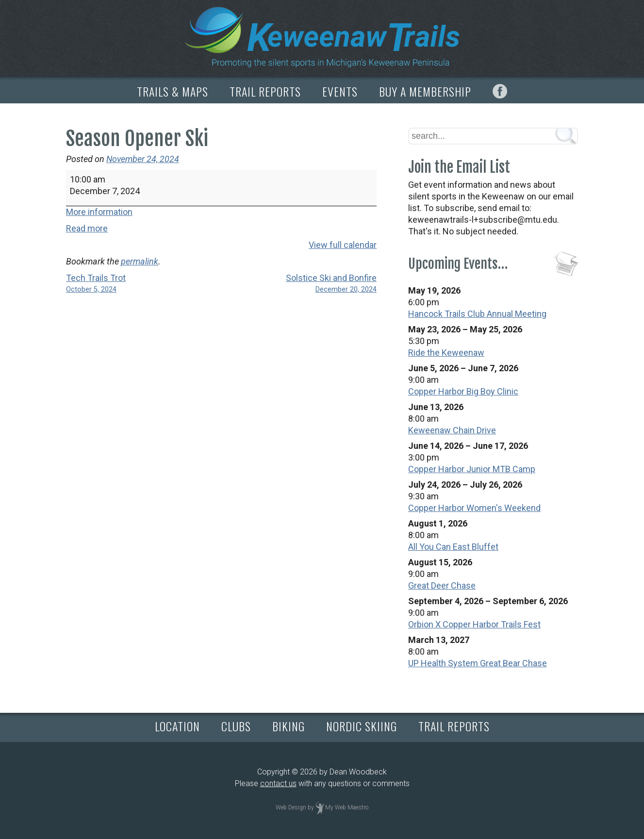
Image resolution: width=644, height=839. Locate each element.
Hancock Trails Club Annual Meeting (477, 314)
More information (99, 212)
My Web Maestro (347, 807)
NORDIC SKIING (362, 726)
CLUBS (236, 726)
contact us (278, 783)
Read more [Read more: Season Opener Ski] (87, 228)
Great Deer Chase (442, 585)
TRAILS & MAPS (173, 91)
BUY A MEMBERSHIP (425, 91)
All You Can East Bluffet (453, 547)
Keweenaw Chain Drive (452, 430)
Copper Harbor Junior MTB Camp (472, 469)
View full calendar (343, 245)
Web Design (291, 807)
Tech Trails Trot (136, 284)
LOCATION (177, 726)
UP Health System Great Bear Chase (478, 663)
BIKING (289, 726)
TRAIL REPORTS (265, 91)
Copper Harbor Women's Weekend (474, 508)
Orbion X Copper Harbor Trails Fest (474, 624)
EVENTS (340, 91)
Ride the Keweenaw (446, 353)
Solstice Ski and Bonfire (307, 284)
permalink (140, 261)
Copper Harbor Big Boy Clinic (463, 391)
